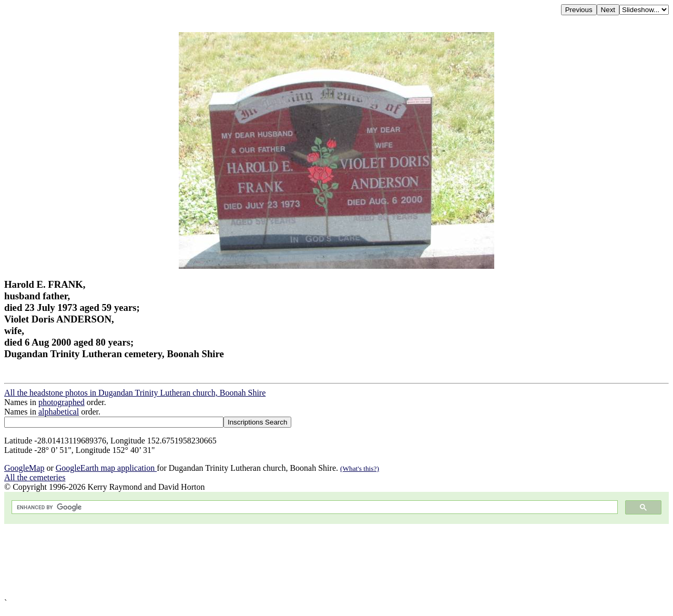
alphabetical (59, 412)
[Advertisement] (320, 561)
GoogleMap (24, 468)
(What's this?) (360, 468)
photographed (62, 402)
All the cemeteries (35, 477)
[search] (314, 507)
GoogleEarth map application (106, 468)
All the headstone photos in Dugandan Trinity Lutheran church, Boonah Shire (135, 393)
